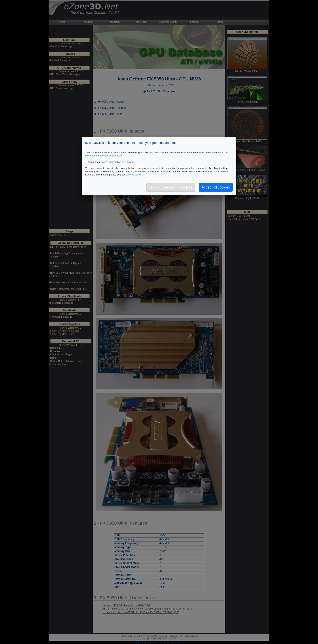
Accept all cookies (216, 187)
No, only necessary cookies (171, 187)
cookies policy (133, 175)
